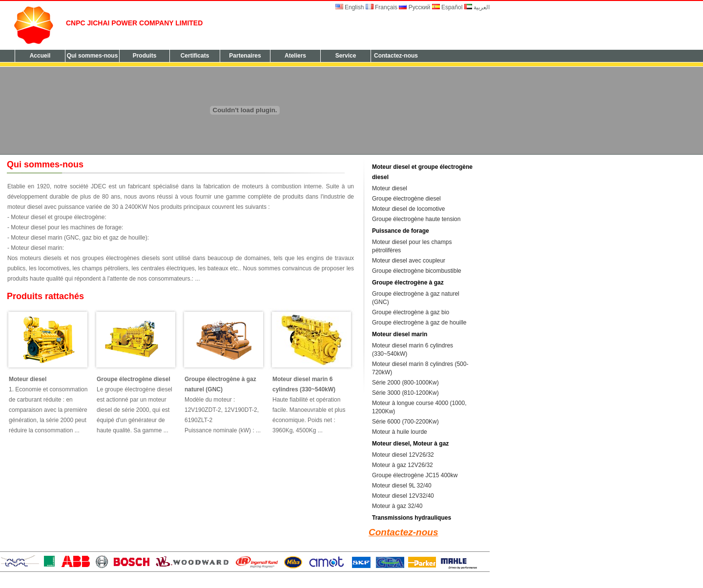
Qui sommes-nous (93, 56)
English (350, 7)
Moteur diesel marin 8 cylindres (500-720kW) (420, 368)
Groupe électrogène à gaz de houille (419, 323)
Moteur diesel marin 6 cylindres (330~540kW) (304, 384)
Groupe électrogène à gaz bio (411, 312)
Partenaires (245, 56)
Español (447, 7)
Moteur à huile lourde (400, 432)
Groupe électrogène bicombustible (417, 271)
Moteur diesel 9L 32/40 (402, 486)
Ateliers (295, 56)
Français (382, 7)
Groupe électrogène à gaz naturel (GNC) (220, 384)
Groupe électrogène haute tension (416, 219)
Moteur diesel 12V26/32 (403, 455)
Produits (145, 56)
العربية (477, 7)
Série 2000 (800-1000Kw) (405, 383)
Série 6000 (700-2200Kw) (405, 422)
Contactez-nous (396, 56)
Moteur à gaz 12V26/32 (403, 465)
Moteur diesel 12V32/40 (403, 496)
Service (346, 56)
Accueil (40, 56)
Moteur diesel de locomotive (408, 209)
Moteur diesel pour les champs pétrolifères (412, 246)
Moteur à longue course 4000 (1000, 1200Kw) (419, 407)
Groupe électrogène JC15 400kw (415, 475)
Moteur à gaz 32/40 (397, 506)
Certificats (195, 56)
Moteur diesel (28, 379)
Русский (415, 7)
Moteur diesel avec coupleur (409, 261)
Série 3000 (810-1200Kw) (405, 393)
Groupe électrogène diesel (134, 379)
